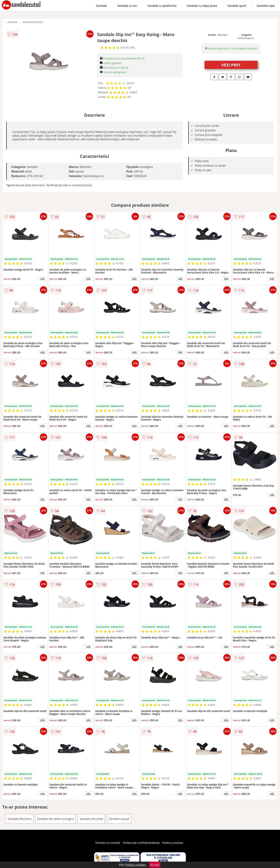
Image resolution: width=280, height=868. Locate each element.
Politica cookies (173, 843)
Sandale (102, 6)
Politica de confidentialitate (141, 843)
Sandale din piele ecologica (56, 819)
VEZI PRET (231, 65)
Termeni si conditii (108, 843)
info (43, 279)
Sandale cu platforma (162, 6)
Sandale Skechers (33, 22)
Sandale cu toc (127, 6)
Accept (155, 865)
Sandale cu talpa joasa (202, 6)
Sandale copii (266, 6)
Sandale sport (237, 6)
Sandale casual (119, 819)
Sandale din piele (91, 819)
